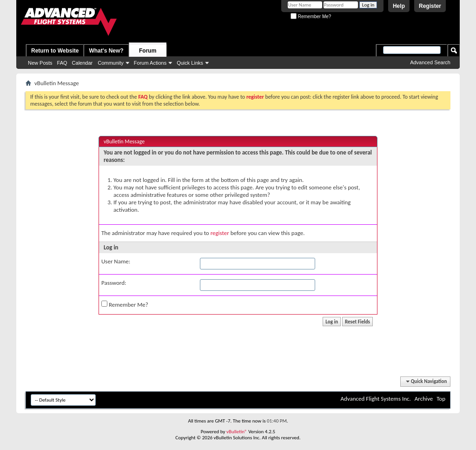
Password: (114, 283)
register (220, 233)
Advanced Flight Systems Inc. (375, 399)
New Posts (40, 63)
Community (111, 63)
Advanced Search (430, 62)
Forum (148, 51)
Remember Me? (311, 17)
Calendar (83, 63)
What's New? (106, 51)
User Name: (116, 261)
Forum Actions (150, 63)
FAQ (62, 63)
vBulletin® (237, 432)
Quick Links (190, 63)
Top (441, 399)
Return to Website (55, 51)
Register (430, 6)
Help (399, 6)
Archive (424, 399)
